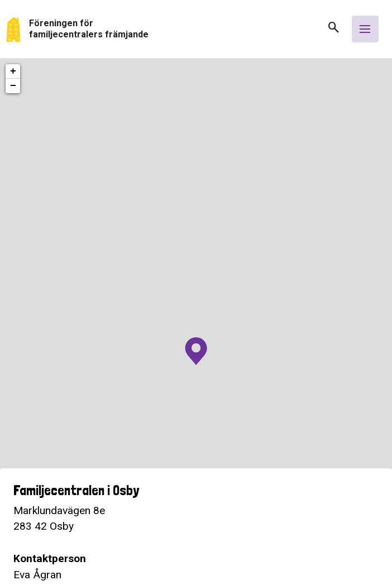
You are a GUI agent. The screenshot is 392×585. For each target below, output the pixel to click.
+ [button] (13, 71)
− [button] (13, 86)
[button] (329, 31)
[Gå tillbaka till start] (162, 29)
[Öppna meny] (365, 29)
